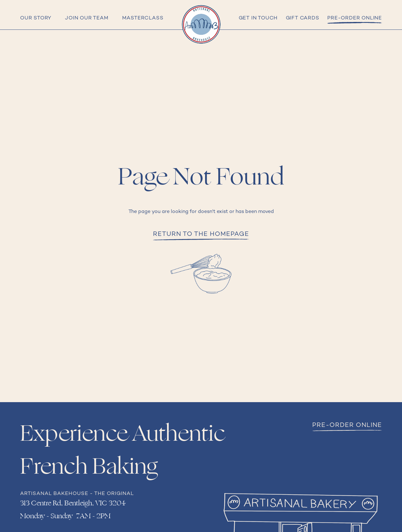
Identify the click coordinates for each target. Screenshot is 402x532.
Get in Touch (258, 18)
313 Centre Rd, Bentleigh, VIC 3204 (73, 503)
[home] (201, 24)
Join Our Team (87, 18)
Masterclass (143, 18)
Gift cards (303, 18)
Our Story (36, 18)
